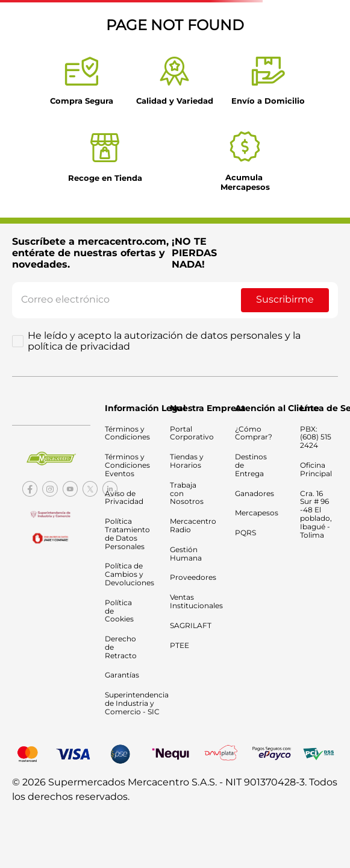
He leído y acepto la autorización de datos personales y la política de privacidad (164, 341)
